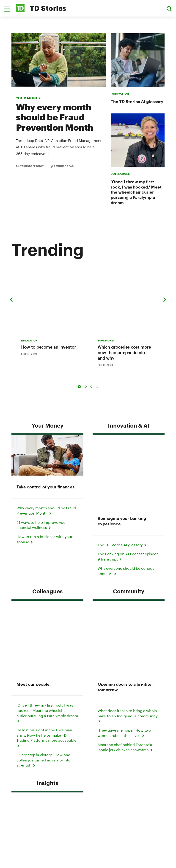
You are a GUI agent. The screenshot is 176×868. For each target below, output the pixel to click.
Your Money (48, 410)
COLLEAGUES (120, 174)
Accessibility (88, 790)
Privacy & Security (88, 777)
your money (28, 98)
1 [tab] (79, 371)
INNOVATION (120, 94)
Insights (47, 623)
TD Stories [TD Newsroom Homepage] (48, 8)
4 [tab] (97, 371)
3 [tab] (91, 371)
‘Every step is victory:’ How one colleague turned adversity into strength (44, 600)
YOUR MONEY (106, 325)
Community (129, 503)
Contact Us (114, 740)
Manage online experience (88, 810)
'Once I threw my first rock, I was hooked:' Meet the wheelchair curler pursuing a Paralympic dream (136, 192)
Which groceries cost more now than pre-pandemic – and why (124, 337)
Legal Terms (88, 784)
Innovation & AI (129, 410)
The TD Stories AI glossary (137, 101)
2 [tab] (86, 371)
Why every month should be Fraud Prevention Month (55, 117)
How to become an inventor (48, 331)
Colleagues (47, 503)
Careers (88, 803)
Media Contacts (81, 740)
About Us (88, 797)
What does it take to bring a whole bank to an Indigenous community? (128, 556)
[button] (7, 9)
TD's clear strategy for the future (47, 679)
